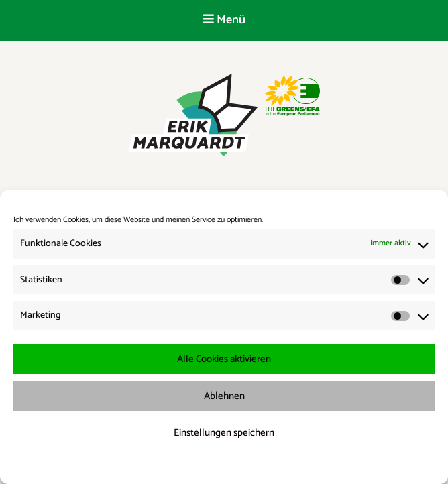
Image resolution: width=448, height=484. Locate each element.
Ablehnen (224, 396)
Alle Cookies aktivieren (224, 359)
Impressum (295, 465)
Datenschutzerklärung (233, 465)
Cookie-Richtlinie (163, 465)
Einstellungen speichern (224, 433)
